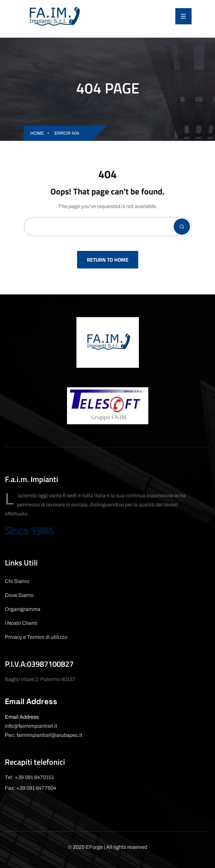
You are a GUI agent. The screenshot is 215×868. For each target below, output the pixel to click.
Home (37, 133)
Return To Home (108, 260)
